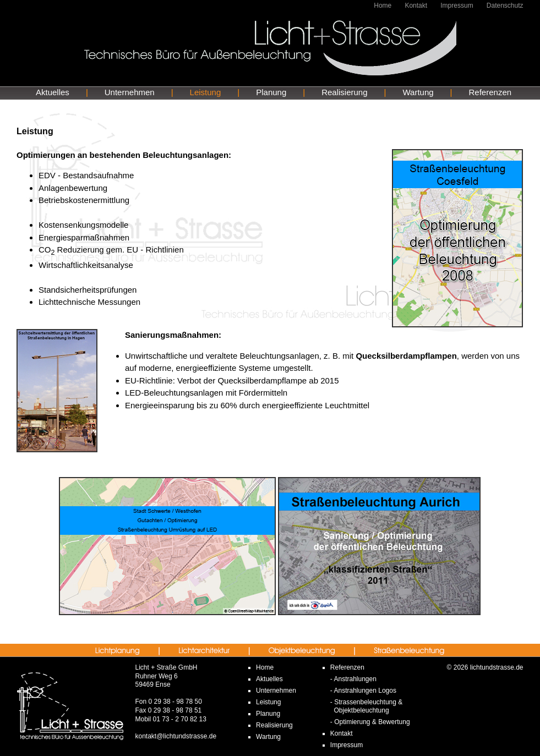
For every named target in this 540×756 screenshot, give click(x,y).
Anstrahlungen (355, 679)
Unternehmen (130, 92)
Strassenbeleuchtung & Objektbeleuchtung (366, 706)
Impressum (457, 6)
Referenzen (490, 92)
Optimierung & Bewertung (372, 722)
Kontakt (416, 6)
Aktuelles (53, 92)
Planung (271, 92)
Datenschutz (505, 6)
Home (383, 6)
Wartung (418, 92)
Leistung (206, 92)
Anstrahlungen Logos (365, 691)
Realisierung (344, 92)
